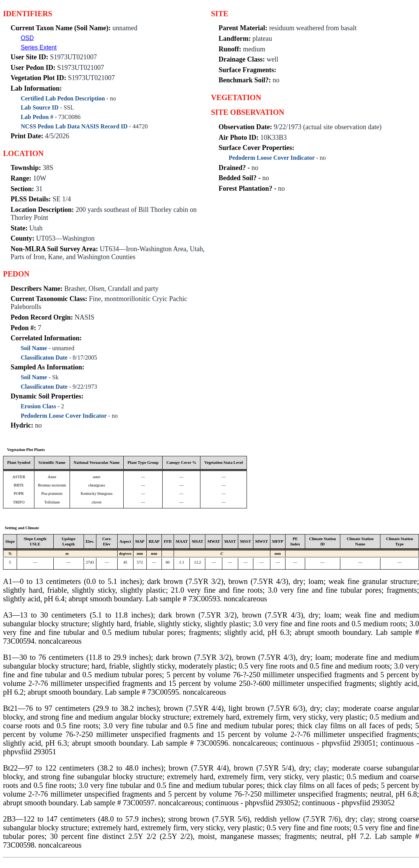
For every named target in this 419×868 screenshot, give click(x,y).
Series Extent (39, 47)
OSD (27, 38)
